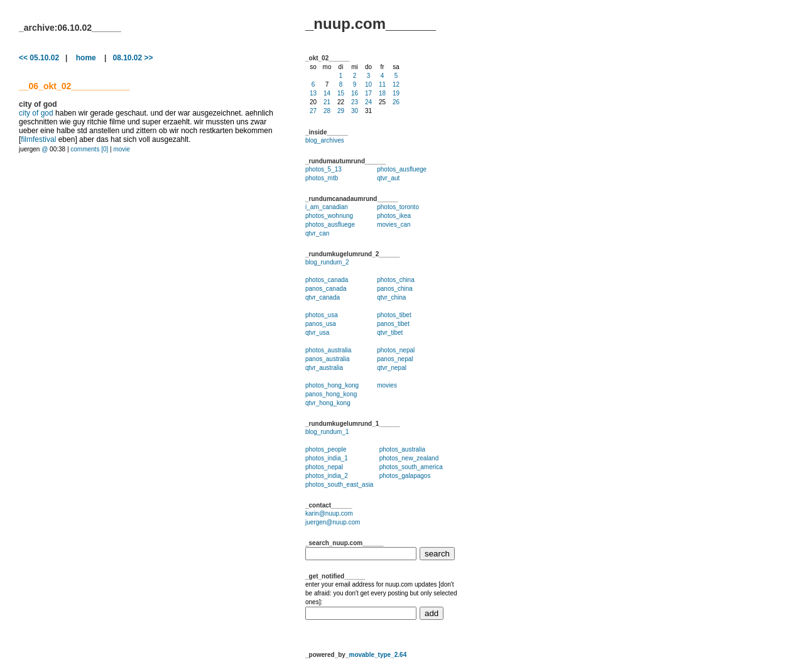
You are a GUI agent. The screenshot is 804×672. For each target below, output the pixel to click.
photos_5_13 (323, 169)
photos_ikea (394, 216)
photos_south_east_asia (339, 485)
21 (327, 102)
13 (313, 93)
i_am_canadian (327, 207)
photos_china (396, 280)
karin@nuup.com (329, 513)
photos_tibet (394, 315)
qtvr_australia (324, 368)
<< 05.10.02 (39, 58)
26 (396, 102)
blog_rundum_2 (327, 262)
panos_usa (321, 324)
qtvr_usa (317, 333)
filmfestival (38, 139)
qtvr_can (317, 233)
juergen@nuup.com (333, 522)
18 (382, 93)
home (86, 58)
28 (327, 111)
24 (368, 102)
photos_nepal (396, 350)
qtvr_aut (388, 178)
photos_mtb (322, 178)
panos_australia (328, 359)
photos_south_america (411, 467)
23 (355, 102)
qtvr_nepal (392, 368)
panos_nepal (395, 359)
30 (355, 111)
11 (382, 84)
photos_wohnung (329, 216)
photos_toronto (398, 207)
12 (396, 84)
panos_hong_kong (331, 394)
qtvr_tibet (390, 333)
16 (355, 93)
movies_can (394, 225)
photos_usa (322, 315)
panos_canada (326, 289)
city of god (36, 113)
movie (122, 149)
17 (368, 93)
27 (313, 111)
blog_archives (325, 140)
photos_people (326, 449)
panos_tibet (393, 324)
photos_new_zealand (409, 458)
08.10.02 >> (133, 58)
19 (396, 93)
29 (341, 111)
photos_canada (327, 280)
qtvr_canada (323, 297)
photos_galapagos (405, 476)
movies (387, 385)
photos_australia (328, 350)
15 (341, 93)
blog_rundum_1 (327, 432)
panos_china (395, 289)
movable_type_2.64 (378, 655)
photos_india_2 (327, 476)
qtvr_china (391, 297)
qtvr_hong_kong (328, 403)
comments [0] (89, 149)
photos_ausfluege (402, 169)
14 (327, 93)
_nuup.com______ (371, 24)
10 (368, 84)
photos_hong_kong (332, 385)
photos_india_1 (327, 458)
